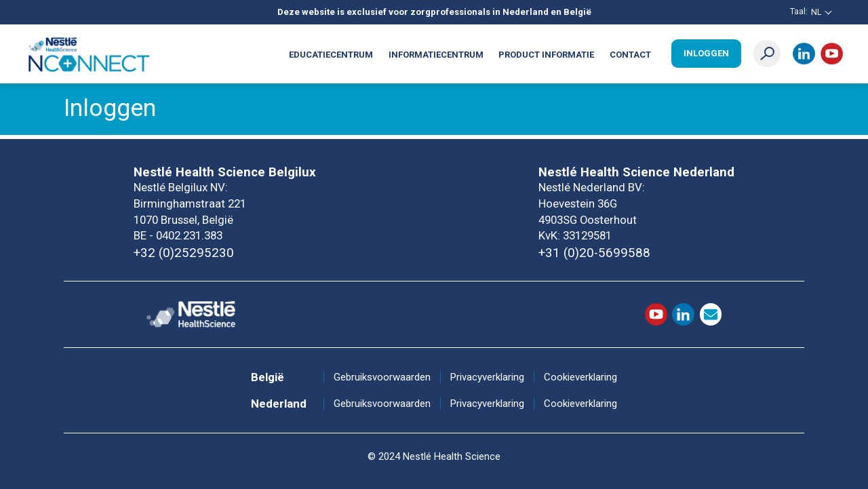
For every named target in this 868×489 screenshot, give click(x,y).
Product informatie (546, 55)
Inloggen (706, 53)
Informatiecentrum (436, 55)
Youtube (832, 54)
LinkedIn (804, 54)
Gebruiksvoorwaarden (382, 377)
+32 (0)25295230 (184, 253)
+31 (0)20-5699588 (594, 253)
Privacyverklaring (487, 377)
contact (711, 314)
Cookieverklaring (580, 377)
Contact (630, 55)
